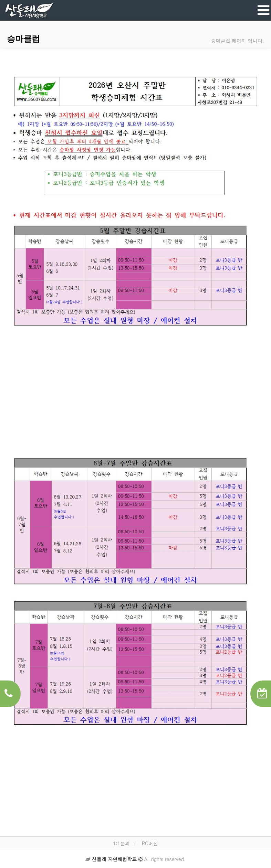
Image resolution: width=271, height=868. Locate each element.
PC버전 (150, 843)
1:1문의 (121, 843)
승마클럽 (23, 39)
